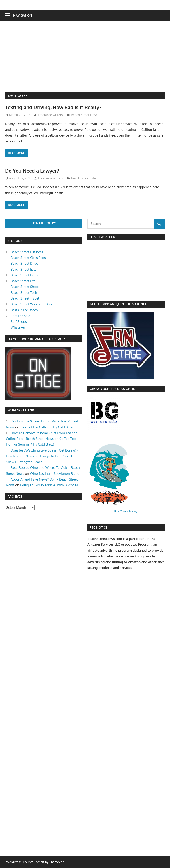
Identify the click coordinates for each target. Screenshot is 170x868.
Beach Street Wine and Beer (31, 304)
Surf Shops (19, 322)
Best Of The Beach (24, 310)
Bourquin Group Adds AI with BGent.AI (49, 485)
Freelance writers (50, 115)
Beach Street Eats (23, 269)
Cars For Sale (20, 316)
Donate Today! (44, 223)
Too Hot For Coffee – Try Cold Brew (47, 427)
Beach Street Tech (24, 293)
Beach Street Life (83, 178)
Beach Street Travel (25, 298)
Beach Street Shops (25, 287)
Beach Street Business (27, 252)
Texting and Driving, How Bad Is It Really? (53, 107)
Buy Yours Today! (126, 511)
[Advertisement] (88, 59)
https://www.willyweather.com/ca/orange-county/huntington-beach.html (111, 293)
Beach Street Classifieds (28, 258)
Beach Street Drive (84, 115)
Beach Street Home (25, 275)
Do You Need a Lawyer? (32, 171)
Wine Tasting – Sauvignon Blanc (54, 474)
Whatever (18, 327)
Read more (16, 153)
